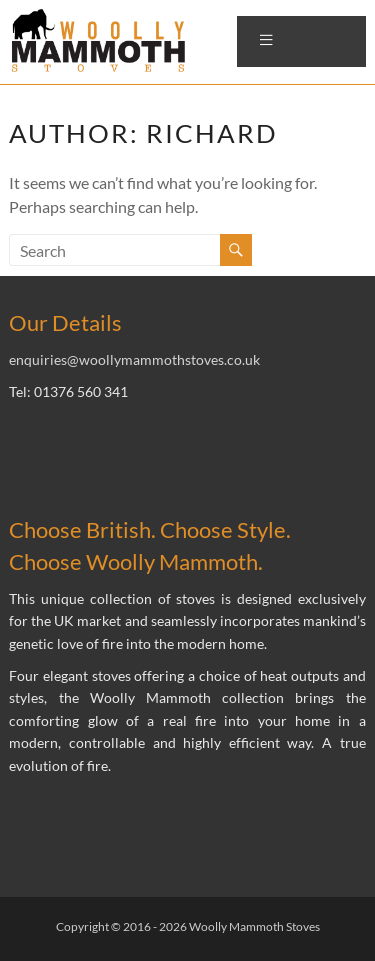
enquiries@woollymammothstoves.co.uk (134, 359)
